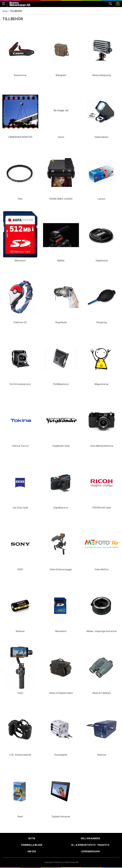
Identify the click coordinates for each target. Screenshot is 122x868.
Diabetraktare (102, 137)
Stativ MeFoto (102, 569)
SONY (20, 569)
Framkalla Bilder (32, 845)
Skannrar (102, 755)
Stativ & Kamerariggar (61, 569)
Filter (20, 199)
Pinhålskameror (61, 384)
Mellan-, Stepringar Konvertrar (102, 631)
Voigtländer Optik (61, 446)
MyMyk (61, 261)
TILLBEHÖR (16, 11)
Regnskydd (61, 322)
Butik (32, 838)
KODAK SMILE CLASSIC (61, 199)
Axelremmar (20, 75)
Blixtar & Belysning (102, 75)
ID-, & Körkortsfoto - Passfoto (90, 845)
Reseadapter (61, 755)
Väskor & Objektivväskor (61, 693)
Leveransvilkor (90, 851)
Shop (5, 11)
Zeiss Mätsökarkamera (102, 446)
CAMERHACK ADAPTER (20, 137)
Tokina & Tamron (20, 446)
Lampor (102, 199)
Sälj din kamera (90, 838)
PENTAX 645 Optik (102, 508)
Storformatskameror (20, 384)
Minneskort (20, 261)
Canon (61, 137)
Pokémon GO (20, 322)
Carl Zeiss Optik (20, 508)
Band (20, 817)
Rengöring (102, 322)
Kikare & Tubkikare (102, 693)
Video (20, 693)
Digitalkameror (61, 508)
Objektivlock (102, 261)
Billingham (61, 75)
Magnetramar (102, 384)
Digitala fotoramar (61, 817)
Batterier (20, 631)
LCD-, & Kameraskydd (20, 755)
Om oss (32, 851)
